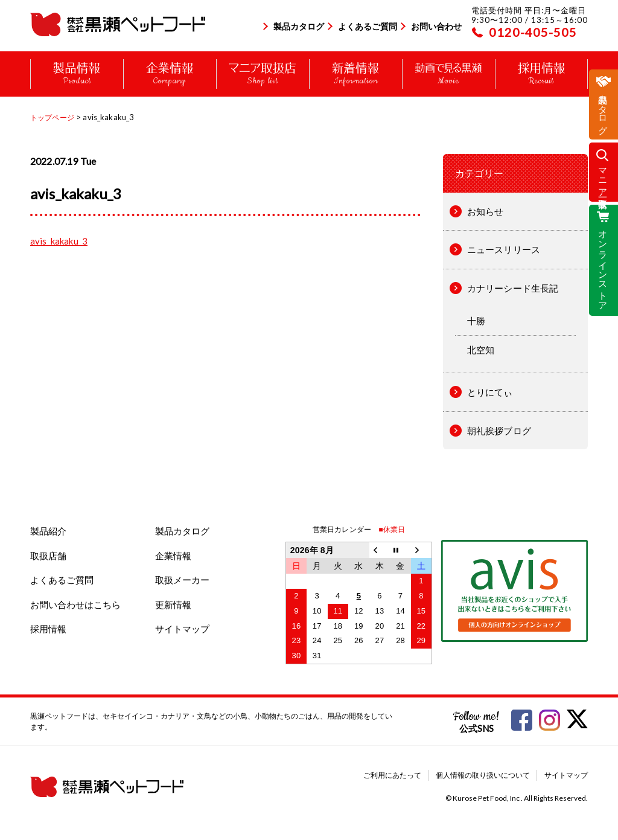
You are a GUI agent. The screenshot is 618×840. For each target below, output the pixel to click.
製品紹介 (48, 531)
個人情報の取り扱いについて (483, 775)
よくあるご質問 (368, 26)
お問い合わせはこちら (75, 604)
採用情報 (48, 629)
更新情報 (173, 604)
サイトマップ (182, 629)
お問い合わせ (436, 26)
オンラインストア (604, 265)
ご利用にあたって (392, 775)
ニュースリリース (504, 249)
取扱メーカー (182, 580)
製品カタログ (299, 26)
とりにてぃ (490, 392)
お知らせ (486, 211)
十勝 (476, 321)
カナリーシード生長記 (513, 288)
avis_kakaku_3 (59, 241)
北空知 (481, 350)
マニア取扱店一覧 (604, 177)
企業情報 (173, 556)
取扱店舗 (48, 556)
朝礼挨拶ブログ (499, 431)
